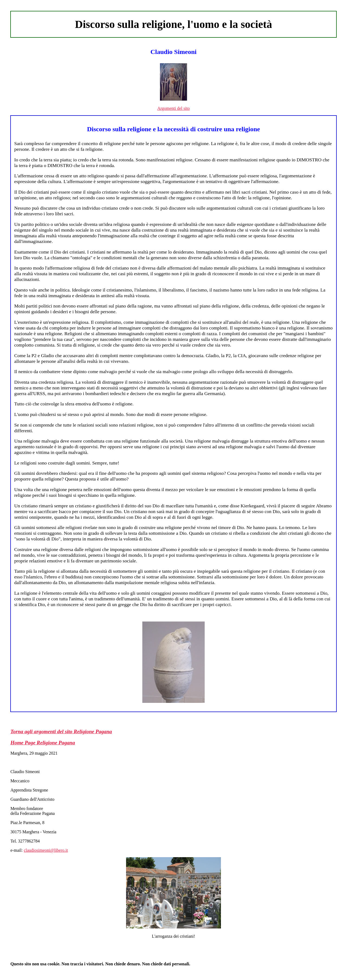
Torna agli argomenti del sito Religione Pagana (61, 731)
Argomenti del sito (173, 108)
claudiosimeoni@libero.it (46, 850)
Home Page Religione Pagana (43, 743)
